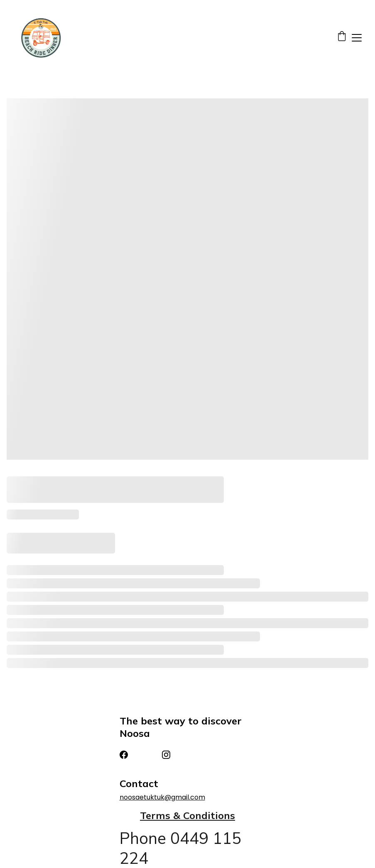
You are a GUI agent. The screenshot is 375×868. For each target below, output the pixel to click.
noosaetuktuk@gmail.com (162, 797)
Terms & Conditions (187, 815)
